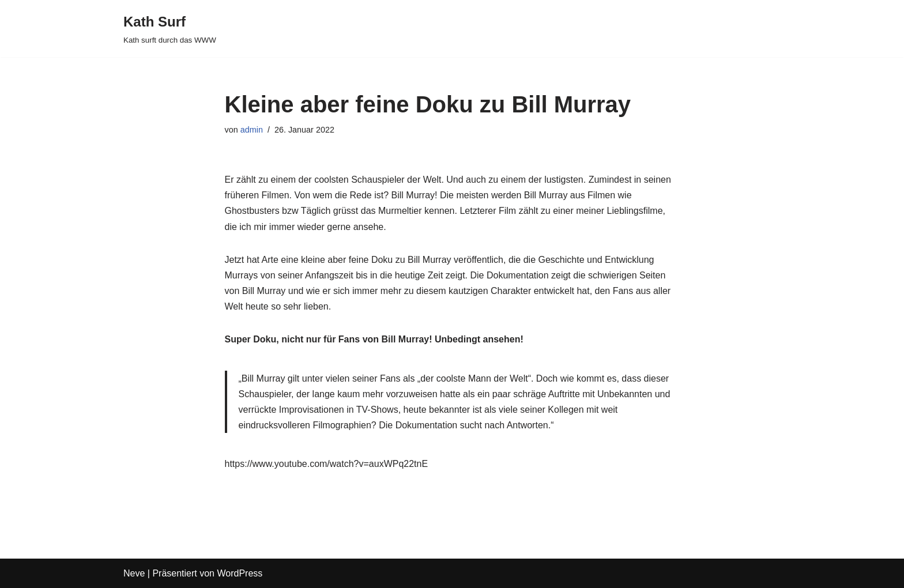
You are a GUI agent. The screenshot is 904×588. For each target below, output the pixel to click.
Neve (134, 573)
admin (252, 130)
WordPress (240, 573)
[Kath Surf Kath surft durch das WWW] (170, 29)
